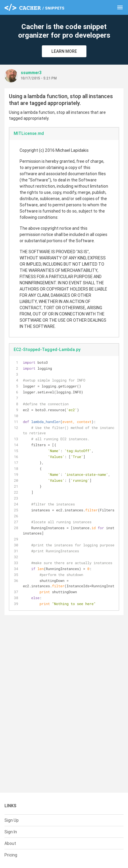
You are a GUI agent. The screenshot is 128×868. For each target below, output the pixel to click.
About (10, 843)
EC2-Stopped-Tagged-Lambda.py (47, 350)
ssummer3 (31, 73)
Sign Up (12, 820)
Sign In (11, 832)
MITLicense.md (29, 133)
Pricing (11, 855)
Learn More (64, 51)
